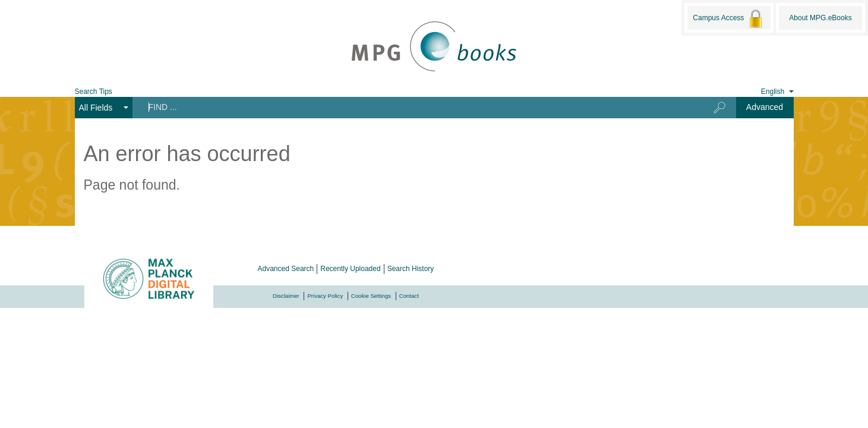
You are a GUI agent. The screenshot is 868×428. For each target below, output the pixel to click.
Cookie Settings (371, 296)
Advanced (765, 107)
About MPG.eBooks (820, 18)
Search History (411, 269)
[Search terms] (413, 107)
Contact (409, 296)
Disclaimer (286, 296)
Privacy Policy (325, 296)
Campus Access (729, 18)
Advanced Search (286, 269)
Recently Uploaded (350, 269)
